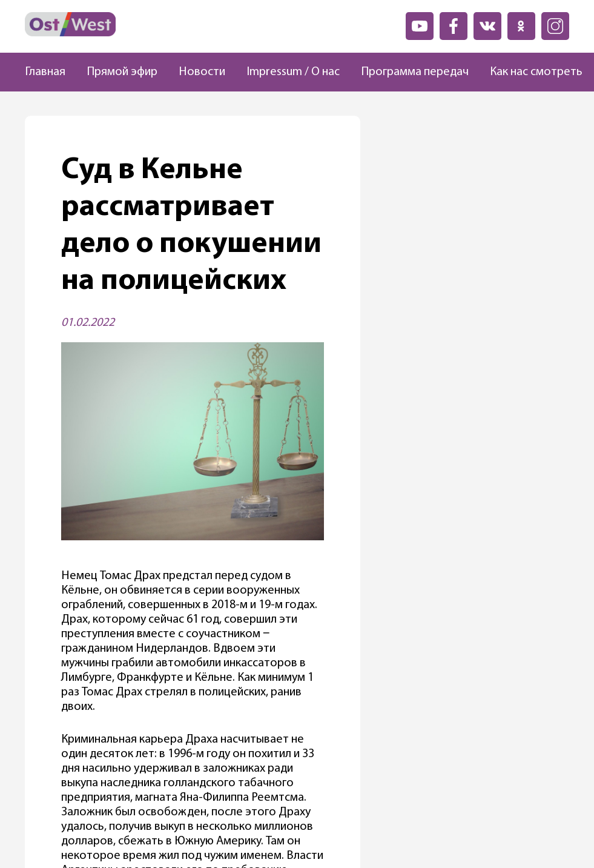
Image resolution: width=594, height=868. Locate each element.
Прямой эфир (122, 72)
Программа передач (415, 72)
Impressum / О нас (293, 72)
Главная (45, 72)
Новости (202, 72)
